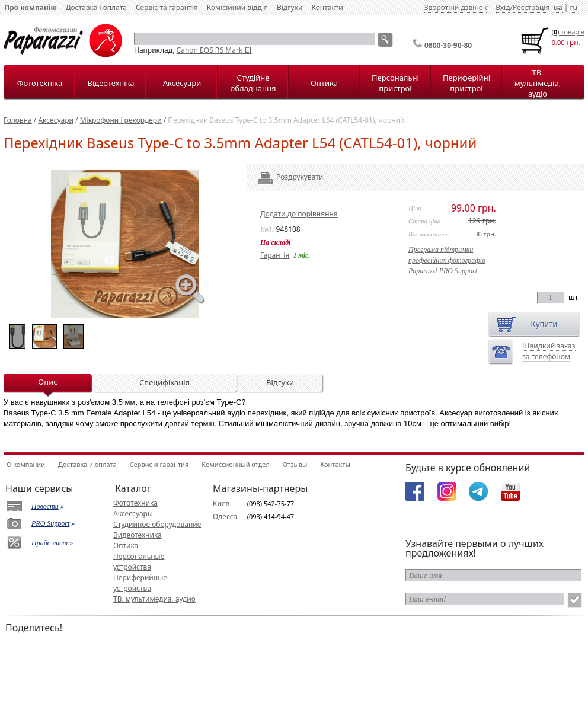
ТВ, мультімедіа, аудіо (538, 83)
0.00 (558, 42)
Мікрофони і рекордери (121, 120)
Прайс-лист (49, 543)
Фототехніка (40, 83)
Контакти (327, 7)
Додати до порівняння (299, 214)
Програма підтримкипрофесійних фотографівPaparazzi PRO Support (447, 260)
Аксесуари (182, 83)
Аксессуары (133, 514)
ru (573, 7)
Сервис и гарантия (159, 464)
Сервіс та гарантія (167, 7)
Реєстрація (531, 7)
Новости (45, 506)
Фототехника (135, 503)
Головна (18, 120)
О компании (26, 464)
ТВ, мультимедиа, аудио (154, 599)
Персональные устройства (139, 562)
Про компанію (31, 7)
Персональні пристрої (395, 83)
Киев (221, 503)
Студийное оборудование (157, 524)
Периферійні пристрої (466, 83)
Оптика (324, 83)
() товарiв (568, 32)
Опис (47, 382)
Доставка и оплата (87, 464)
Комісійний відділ (237, 7)
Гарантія (275, 255)
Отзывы (295, 464)
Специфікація (164, 382)
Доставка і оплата (96, 7)
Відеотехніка (111, 83)
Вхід (503, 7)
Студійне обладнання (253, 83)
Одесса (225, 517)
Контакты (335, 464)
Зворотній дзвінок (456, 7)
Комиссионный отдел (235, 464)
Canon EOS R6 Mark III (214, 50)
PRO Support (50, 523)
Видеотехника (138, 535)
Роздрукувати (284, 177)
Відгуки (290, 7)
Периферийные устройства (140, 583)
